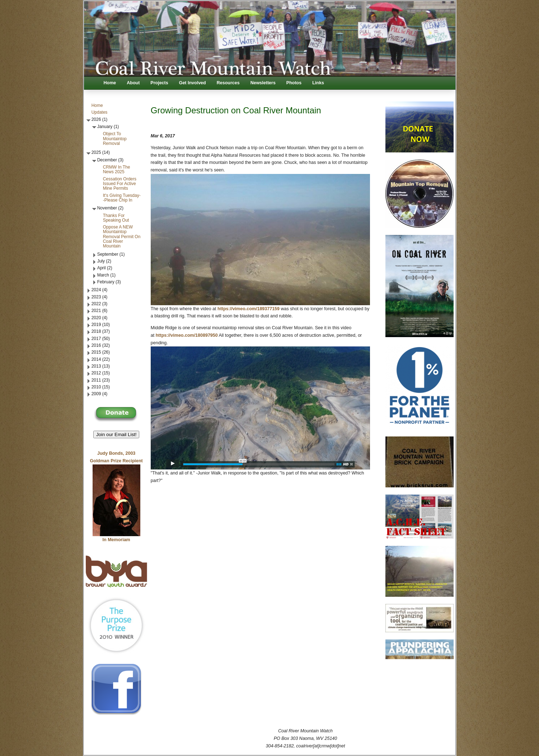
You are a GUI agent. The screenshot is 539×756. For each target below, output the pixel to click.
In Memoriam (116, 540)
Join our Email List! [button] (116, 434)
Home (110, 83)
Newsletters (263, 83)
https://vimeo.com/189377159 (249, 309)
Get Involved (193, 83)
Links (318, 83)
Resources (228, 83)
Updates (100, 112)
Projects (159, 83)
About (133, 83)
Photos (294, 83)
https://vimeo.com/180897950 (187, 335)
